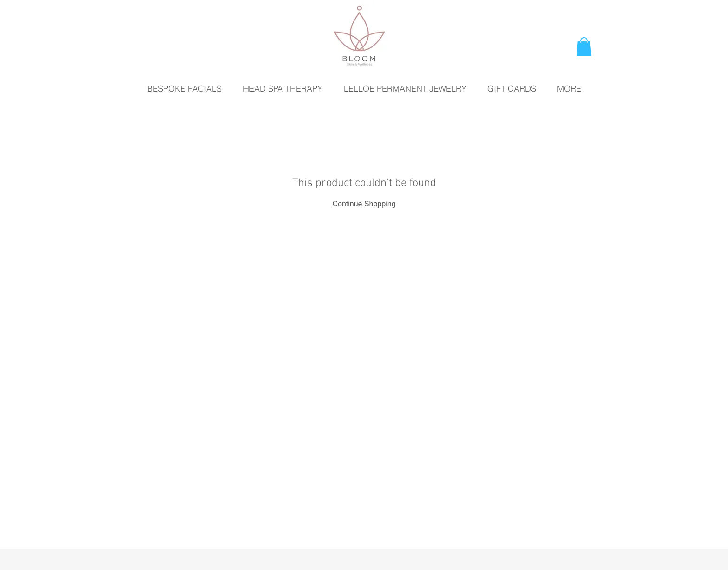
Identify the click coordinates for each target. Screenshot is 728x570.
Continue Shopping (364, 204)
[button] (584, 47)
